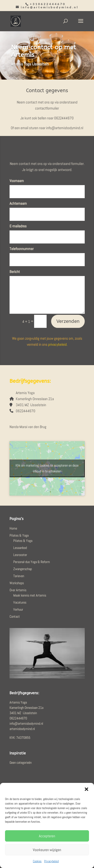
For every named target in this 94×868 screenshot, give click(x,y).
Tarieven (19, 576)
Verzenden (68, 321)
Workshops (17, 583)
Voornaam (17, 181)
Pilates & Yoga (19, 535)
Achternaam (18, 203)
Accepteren (47, 836)
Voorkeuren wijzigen (47, 850)
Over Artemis (18, 590)
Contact (15, 616)
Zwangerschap (23, 569)
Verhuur (18, 609)
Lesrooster (20, 555)
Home (13, 528)
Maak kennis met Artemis (30, 595)
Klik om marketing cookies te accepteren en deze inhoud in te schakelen (47, 468)
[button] (86, 789)
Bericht (15, 272)
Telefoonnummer (22, 249)
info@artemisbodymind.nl (34, 417)
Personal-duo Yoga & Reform (32, 562)
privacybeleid (57, 344)
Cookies (37, 861)
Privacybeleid (51, 861)
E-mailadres (18, 226)
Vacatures (20, 602)
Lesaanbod (20, 548)
